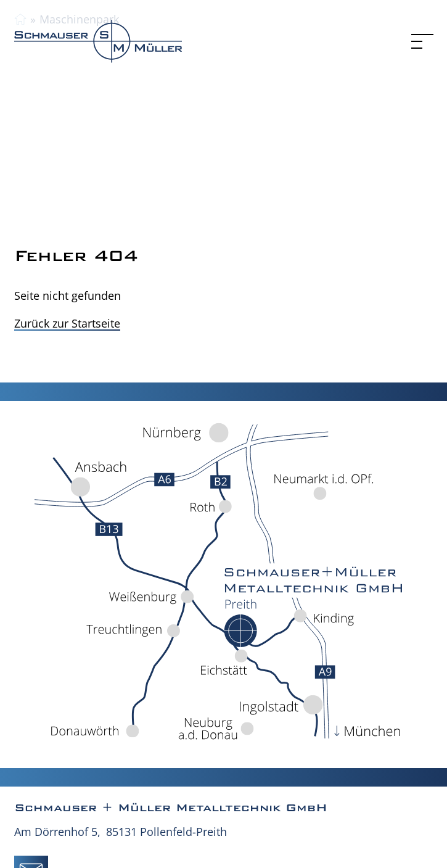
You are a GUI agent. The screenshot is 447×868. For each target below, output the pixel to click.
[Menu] (422, 41)
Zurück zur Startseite (67, 323)
